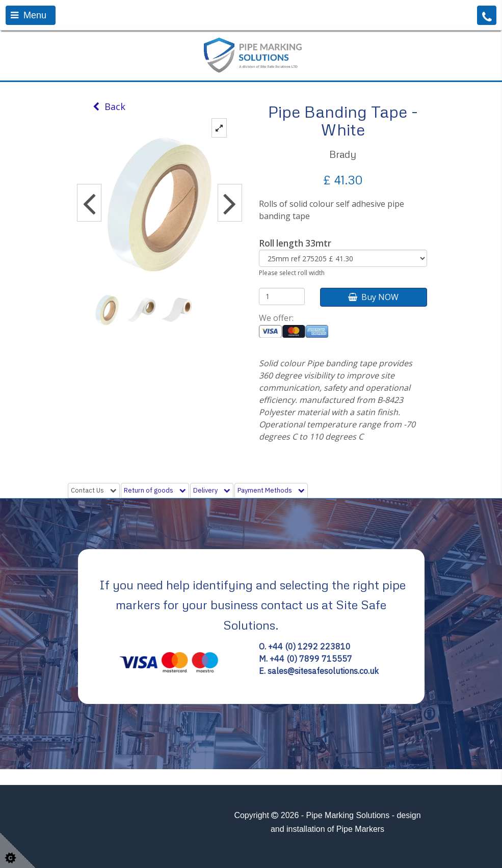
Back (109, 106)
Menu (29, 15)
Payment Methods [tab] (271, 490)
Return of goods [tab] (155, 490)
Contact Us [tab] (94, 490)
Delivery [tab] (212, 490)
